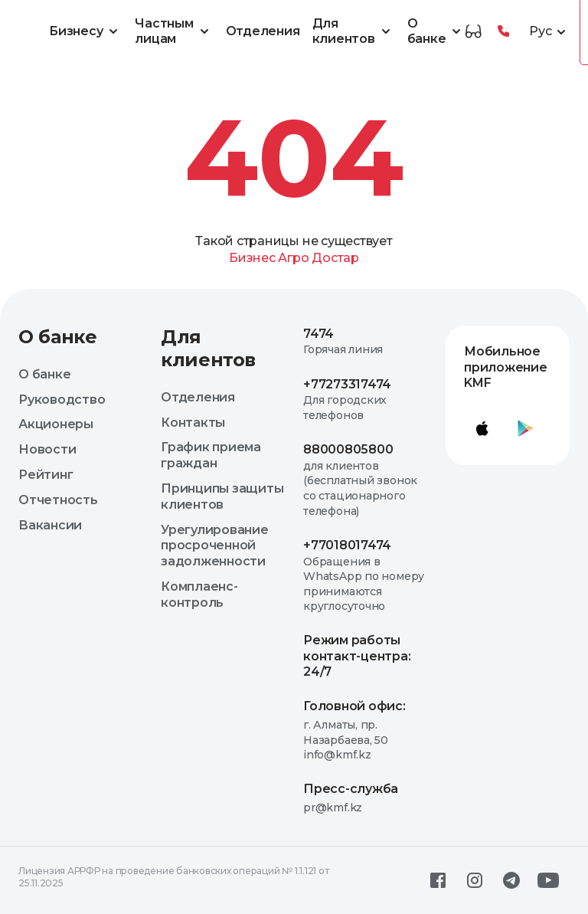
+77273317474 (347, 384)
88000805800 (348, 449)
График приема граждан (211, 455)
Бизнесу (86, 31)
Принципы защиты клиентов (222, 496)
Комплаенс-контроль (199, 595)
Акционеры (56, 424)
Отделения (263, 31)
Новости (47, 449)
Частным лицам (174, 31)
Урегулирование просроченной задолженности (215, 546)
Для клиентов (354, 31)
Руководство (62, 400)
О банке (437, 31)
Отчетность (58, 500)
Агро (293, 258)
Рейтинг (46, 475)
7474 (318, 334)
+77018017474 (347, 545)
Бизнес (252, 258)
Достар (335, 258)
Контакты (193, 423)
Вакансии (50, 525)
